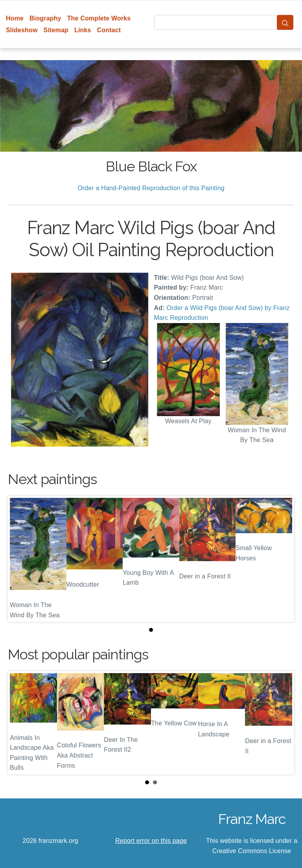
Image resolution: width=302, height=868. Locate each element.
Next (282, 723)
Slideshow (22, 30)
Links (83, 30)
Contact (109, 30)
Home (15, 18)
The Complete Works (99, 18)
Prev (20, 723)
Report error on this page (151, 841)
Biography (45, 18)
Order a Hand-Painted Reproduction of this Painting (151, 188)
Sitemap (56, 30)
